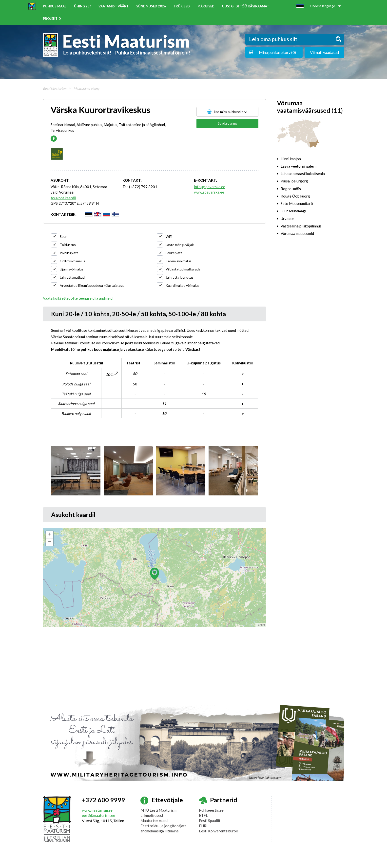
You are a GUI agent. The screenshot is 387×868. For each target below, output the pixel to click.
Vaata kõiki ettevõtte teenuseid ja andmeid (78, 298)
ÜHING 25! (82, 6)
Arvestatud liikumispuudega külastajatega (92, 285)
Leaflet (261, 625)
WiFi (169, 236)
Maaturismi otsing (86, 89)
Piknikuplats (69, 253)
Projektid (52, 19)
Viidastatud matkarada (183, 269)
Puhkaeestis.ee (211, 810)
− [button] (50, 542)
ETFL (203, 815)
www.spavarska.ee (209, 192)
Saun (64, 236)
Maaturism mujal (154, 821)
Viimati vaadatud (324, 52)
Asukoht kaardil (63, 198)
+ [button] (50, 535)
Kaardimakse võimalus (183, 285)
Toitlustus (68, 245)
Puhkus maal (55, 6)
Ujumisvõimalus (72, 269)
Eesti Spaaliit (210, 821)
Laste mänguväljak (180, 245)
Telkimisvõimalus (179, 261)
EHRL (204, 826)
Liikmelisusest (152, 815)
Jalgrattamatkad (72, 277)
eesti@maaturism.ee (98, 815)
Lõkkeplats (174, 253)
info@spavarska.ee (210, 187)
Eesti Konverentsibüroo (219, 831)
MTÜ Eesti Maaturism (158, 810)
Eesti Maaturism (55, 89)
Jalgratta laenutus (180, 277)
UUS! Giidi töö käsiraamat (246, 6)
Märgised (206, 6)
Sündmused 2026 (151, 6)
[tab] (310, 159)
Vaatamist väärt (114, 6)
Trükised (182, 6)
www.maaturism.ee (97, 810)
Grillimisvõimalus (72, 261)
